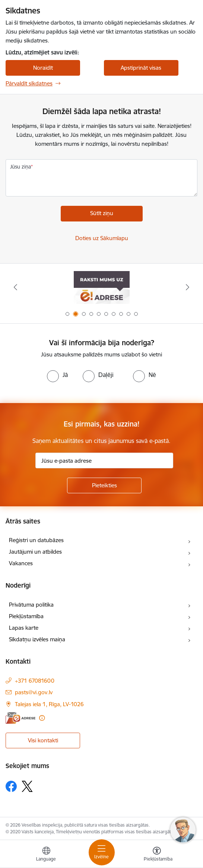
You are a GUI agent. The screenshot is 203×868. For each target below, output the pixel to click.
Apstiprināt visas (141, 68)
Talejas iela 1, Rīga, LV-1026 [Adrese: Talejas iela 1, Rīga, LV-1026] (49, 704)
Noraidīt (43, 68)
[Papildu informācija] (42, 718)
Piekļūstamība (26, 616)
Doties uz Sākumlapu (102, 238)
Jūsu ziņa (20, 167)
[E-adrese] (20, 718)
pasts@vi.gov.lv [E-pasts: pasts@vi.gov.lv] (34, 692)
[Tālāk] (188, 287)
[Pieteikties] (104, 485)
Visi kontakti (43, 740)
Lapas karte (24, 628)
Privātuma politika (31, 605)
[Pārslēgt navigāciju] (102, 852)
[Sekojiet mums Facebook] (11, 786)
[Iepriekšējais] (15, 287)
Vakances (21, 563)
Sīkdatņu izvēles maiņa (37, 639)
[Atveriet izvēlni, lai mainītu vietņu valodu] (46, 855)
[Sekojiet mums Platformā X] (27, 786)
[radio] (57, 375)
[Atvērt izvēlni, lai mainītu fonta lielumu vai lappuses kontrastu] (157, 855)
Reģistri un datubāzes (36, 540)
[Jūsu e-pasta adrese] (104, 460)
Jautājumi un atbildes (35, 552)
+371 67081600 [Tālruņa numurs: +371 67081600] (35, 681)
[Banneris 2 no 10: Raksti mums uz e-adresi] (102, 287)
